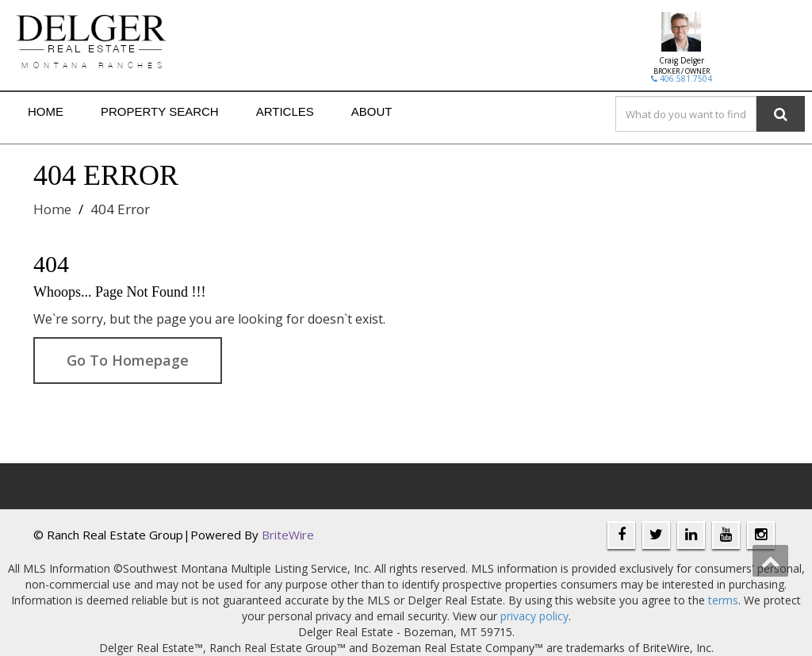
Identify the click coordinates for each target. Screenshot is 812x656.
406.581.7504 (682, 79)
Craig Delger (682, 60)
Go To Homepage (128, 360)
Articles (285, 111)
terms (723, 600)
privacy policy (534, 616)
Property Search (160, 111)
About (372, 111)
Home (46, 111)
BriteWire (288, 535)
